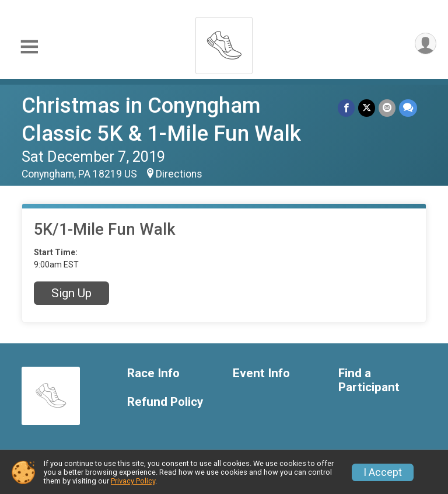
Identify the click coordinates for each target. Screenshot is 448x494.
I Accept (383, 472)
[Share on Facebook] (346, 108)
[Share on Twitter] (367, 108)
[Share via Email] (387, 108)
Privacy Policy (133, 481)
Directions (179, 174)
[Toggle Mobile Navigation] (29, 47)
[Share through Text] (408, 108)
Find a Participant (369, 380)
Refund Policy (165, 402)
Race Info (153, 373)
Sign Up (71, 293)
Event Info (261, 373)
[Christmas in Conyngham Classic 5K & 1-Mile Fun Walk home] (224, 42)
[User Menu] (426, 44)
